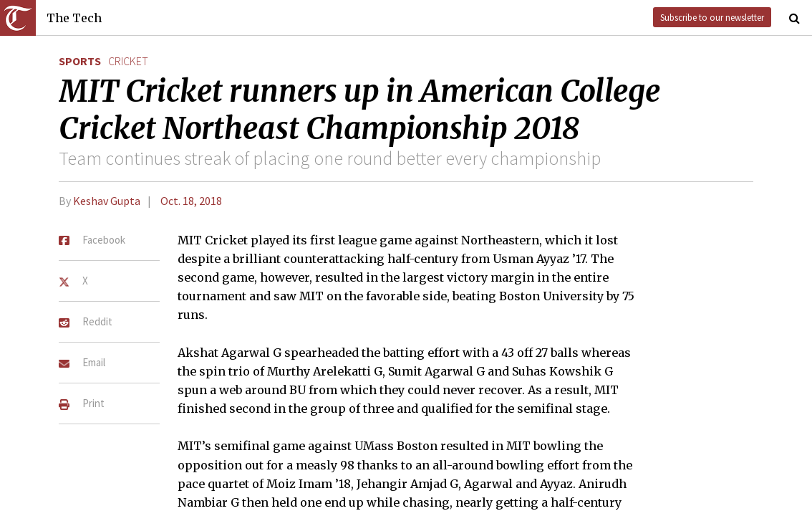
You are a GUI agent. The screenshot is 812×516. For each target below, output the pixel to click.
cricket (128, 61)
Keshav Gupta (107, 201)
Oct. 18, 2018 (191, 201)
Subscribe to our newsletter (712, 17)
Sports (80, 61)
